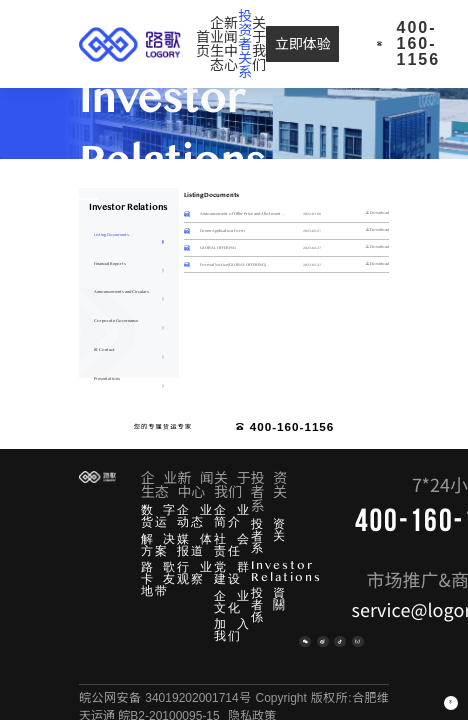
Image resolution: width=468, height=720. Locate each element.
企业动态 (195, 516)
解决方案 (159, 545)
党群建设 (232, 573)
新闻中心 (231, 44)
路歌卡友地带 (159, 579)
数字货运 (159, 516)
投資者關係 (269, 605)
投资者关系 (269, 536)
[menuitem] (203, 44)
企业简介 (232, 516)
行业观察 (195, 573)
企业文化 (232, 602)
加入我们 (232, 630)
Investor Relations (286, 571)
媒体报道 (195, 545)
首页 (203, 44)
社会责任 (232, 545)
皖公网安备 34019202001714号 (165, 698)
